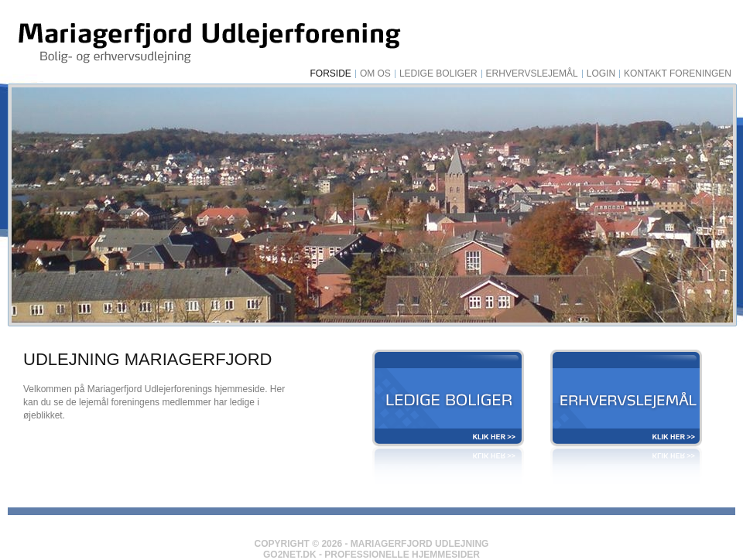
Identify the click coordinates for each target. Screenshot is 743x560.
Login (601, 74)
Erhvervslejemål (532, 74)
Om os (375, 74)
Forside (331, 74)
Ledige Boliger (438, 74)
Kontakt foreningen (678, 74)
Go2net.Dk (290, 555)
